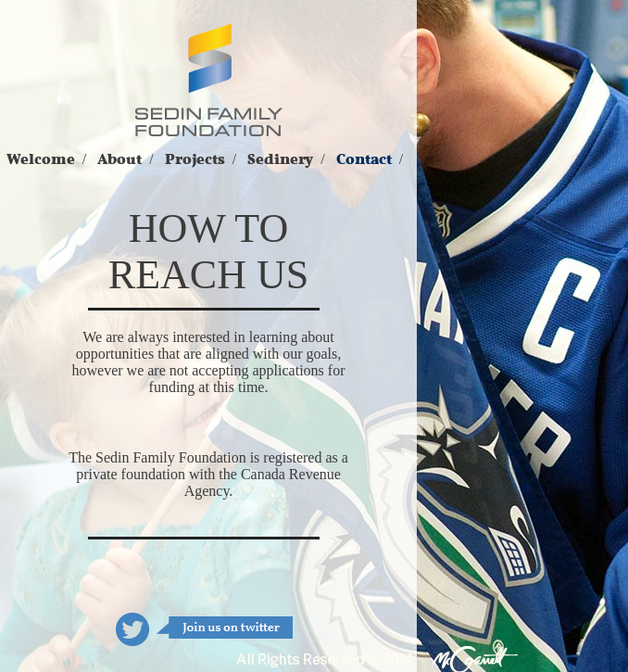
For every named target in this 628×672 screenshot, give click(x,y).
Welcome (41, 159)
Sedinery (280, 159)
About (119, 159)
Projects (195, 159)
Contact (364, 159)
